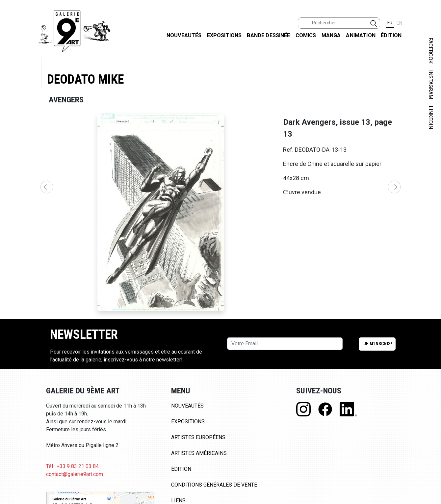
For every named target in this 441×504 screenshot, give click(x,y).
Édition (391, 35)
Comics (306, 35)
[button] (394, 187)
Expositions (224, 35)
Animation (361, 35)
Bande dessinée (268, 35)
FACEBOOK (431, 51)
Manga (331, 35)
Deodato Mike (85, 79)
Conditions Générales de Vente (214, 485)
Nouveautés (184, 35)
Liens (178, 501)
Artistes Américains (199, 453)
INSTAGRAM (431, 85)
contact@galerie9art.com (75, 474)
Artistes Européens (198, 437)
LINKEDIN (431, 117)
